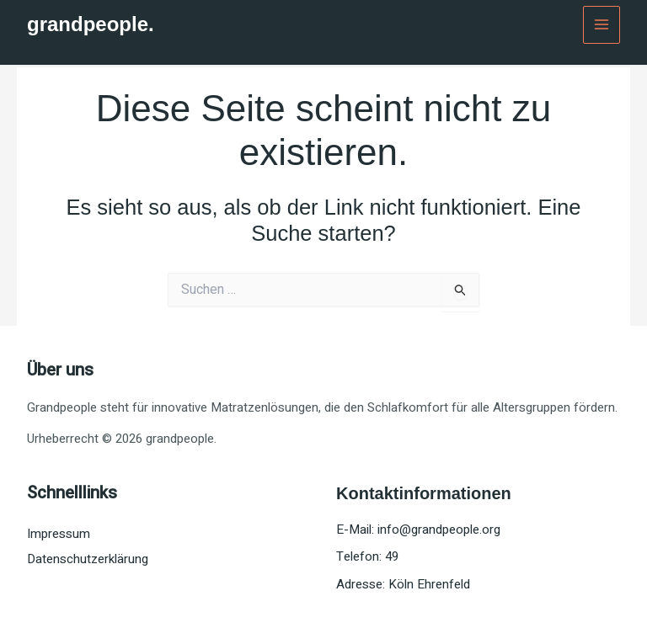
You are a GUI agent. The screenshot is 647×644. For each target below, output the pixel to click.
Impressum (59, 534)
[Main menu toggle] (602, 25)
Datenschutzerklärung (88, 559)
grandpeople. (91, 24)
